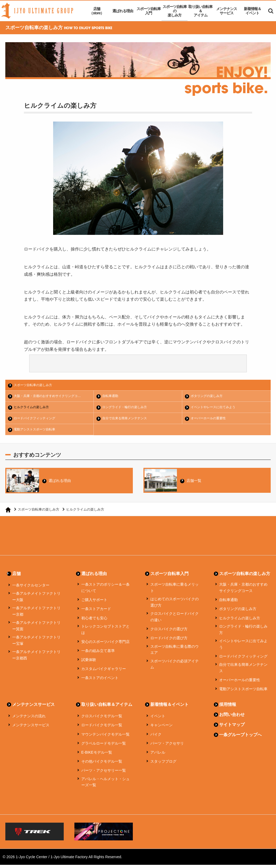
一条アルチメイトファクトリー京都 (36, 615)
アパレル (158, 755)
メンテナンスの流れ (29, 719)
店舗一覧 (196, 482)
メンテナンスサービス (227, 11)
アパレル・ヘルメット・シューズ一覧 (105, 785)
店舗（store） (97, 11)
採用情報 (228, 708)
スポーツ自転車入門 (149, 11)
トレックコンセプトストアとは (105, 633)
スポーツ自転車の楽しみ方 (175, 11)
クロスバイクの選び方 (169, 632)
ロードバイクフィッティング (37, 419)
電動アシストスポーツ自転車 (37, 431)
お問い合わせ (232, 718)
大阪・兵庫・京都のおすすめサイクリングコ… (51, 397)
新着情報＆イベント (252, 11)
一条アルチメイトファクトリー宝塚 (36, 644)
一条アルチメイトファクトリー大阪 (36, 600)
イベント (158, 719)
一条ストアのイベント (100, 681)
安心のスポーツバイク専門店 (105, 645)
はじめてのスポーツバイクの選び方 (175, 606)
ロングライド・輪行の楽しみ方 (127, 408)
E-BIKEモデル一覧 (97, 755)
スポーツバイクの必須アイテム (175, 667)
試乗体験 (89, 663)
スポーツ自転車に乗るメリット (175, 591)
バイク (156, 737)
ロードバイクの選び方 (169, 641)
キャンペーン (162, 728)
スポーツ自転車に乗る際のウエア (175, 653)
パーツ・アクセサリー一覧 (104, 774)
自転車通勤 (111, 397)
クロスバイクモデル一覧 (102, 719)
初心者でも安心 (94, 621)
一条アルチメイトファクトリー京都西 (36, 658)
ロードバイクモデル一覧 (102, 728)
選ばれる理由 (123, 11)
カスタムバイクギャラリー (104, 672)
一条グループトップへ (240, 738)
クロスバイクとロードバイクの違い (175, 620)
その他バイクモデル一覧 (102, 765)
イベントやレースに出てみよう (215, 408)
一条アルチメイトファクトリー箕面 (36, 629)
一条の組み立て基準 (98, 654)
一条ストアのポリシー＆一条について (105, 591)
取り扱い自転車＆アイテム (200, 11)
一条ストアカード (96, 612)
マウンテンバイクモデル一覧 (105, 737)
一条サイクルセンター (31, 589)
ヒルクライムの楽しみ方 (33, 408)
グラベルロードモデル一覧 (104, 746)
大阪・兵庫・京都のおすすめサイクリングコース (243, 591)
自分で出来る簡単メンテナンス (127, 419)
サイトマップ (232, 728)
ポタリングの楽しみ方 (209, 397)
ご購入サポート (94, 603)
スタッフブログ (163, 765)
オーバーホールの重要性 (210, 419)
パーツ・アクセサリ (167, 746)
